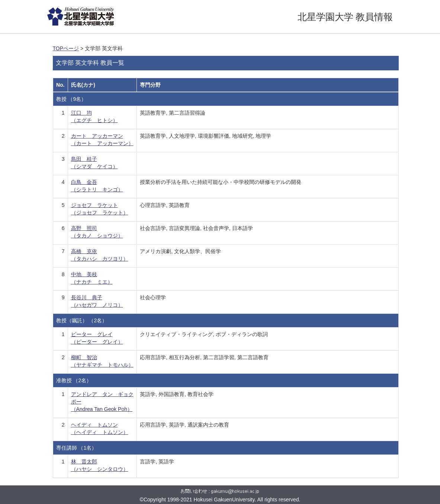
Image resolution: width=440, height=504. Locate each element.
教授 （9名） (71, 99)
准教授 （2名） (74, 380)
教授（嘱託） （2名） (82, 320)
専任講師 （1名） (77, 448)
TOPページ (66, 48)
